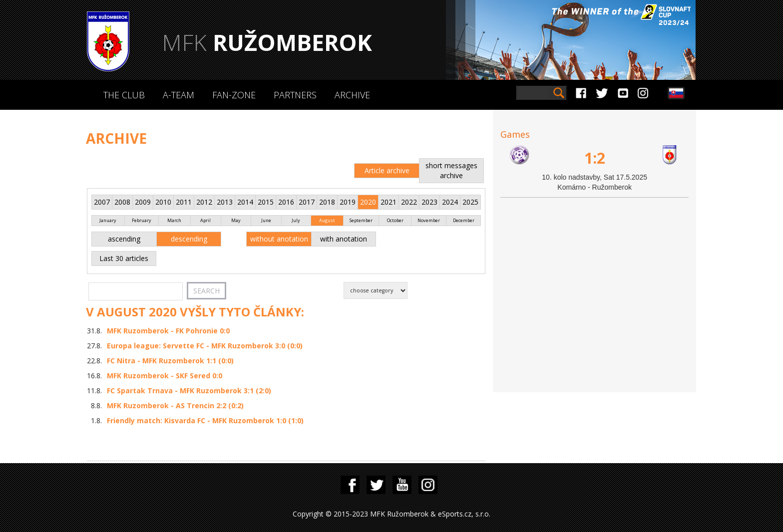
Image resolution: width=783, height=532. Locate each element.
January (108, 220)
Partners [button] (295, 95)
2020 (368, 202)
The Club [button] (124, 95)
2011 (184, 202)
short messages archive (451, 170)
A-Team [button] (179, 95)
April (205, 220)
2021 (389, 202)
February (142, 220)
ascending (124, 239)
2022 (409, 202)
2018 (327, 202)
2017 (307, 202)
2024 (450, 202)
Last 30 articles (124, 258)
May (236, 220)
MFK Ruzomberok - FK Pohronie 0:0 (168, 331)
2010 (163, 202)
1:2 (595, 158)
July (296, 220)
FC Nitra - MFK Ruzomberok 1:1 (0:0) (170, 361)
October (395, 220)
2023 (429, 202)
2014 (245, 202)
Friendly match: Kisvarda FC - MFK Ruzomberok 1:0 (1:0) (205, 420)
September (361, 220)
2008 (122, 202)
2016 (286, 202)
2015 (266, 202)
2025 (470, 202)
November (429, 220)
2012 (204, 202)
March (174, 220)
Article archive (387, 170)
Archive (352, 95)
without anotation (279, 239)
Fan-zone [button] (234, 95)
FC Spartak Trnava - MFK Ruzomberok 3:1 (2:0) (189, 391)
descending (189, 239)
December (464, 220)
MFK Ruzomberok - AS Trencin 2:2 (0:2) (175, 405)
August (327, 220)
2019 (348, 202)
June (266, 220)
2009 (143, 202)
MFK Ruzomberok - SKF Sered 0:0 (165, 376)
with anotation (344, 239)
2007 (102, 202)
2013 (225, 202)
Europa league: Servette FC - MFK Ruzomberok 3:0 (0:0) (205, 346)
